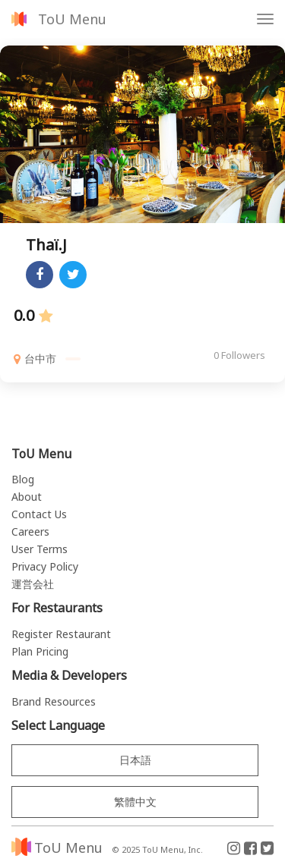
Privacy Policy (45, 566)
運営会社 (33, 584)
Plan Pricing (40, 651)
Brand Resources (54, 701)
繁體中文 (135, 802)
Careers (30, 531)
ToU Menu (72, 19)
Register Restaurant (61, 634)
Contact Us (39, 514)
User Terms (40, 549)
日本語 (135, 760)
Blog (23, 479)
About (27, 497)
